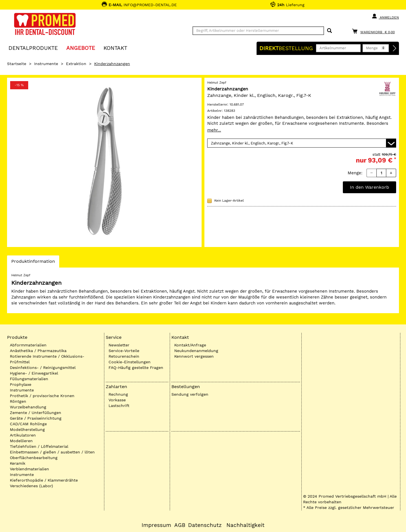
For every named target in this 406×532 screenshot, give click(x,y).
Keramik (18, 463)
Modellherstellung (27, 429)
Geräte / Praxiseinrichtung (36, 418)
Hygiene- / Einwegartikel (34, 373)
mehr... (214, 130)
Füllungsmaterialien (29, 379)
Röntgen (18, 401)
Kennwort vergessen (194, 356)
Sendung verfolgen (190, 394)
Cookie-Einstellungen (130, 362)
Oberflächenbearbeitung (34, 458)
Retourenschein (124, 356)
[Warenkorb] (375, 31)
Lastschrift (119, 406)
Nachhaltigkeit (245, 525)
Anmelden (385, 16)
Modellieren (21, 441)
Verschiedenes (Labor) (31, 486)
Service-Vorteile (124, 351)
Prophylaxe (21, 384)
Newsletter (119, 345)
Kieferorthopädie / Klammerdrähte (44, 480)
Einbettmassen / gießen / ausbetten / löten (52, 452)
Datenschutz (205, 525)
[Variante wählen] (302, 143)
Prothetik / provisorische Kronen (42, 396)
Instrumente (46, 64)
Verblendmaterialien (29, 469)
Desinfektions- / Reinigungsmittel (43, 368)
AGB (180, 525)
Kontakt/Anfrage (190, 345)
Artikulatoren (23, 435)
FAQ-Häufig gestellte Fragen (136, 368)
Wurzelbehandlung (28, 407)
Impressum (156, 525)
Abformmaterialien (28, 345)
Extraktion (76, 64)
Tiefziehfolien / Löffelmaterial (39, 446)
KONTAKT (115, 48)
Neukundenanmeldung (196, 351)
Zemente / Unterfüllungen (36, 413)
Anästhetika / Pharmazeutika (38, 351)
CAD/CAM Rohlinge (28, 424)
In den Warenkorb (369, 187)
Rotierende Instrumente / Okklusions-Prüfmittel (47, 359)
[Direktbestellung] (395, 48)
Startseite (17, 64)
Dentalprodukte (33, 48)
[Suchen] (329, 31)
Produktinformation (33, 263)
